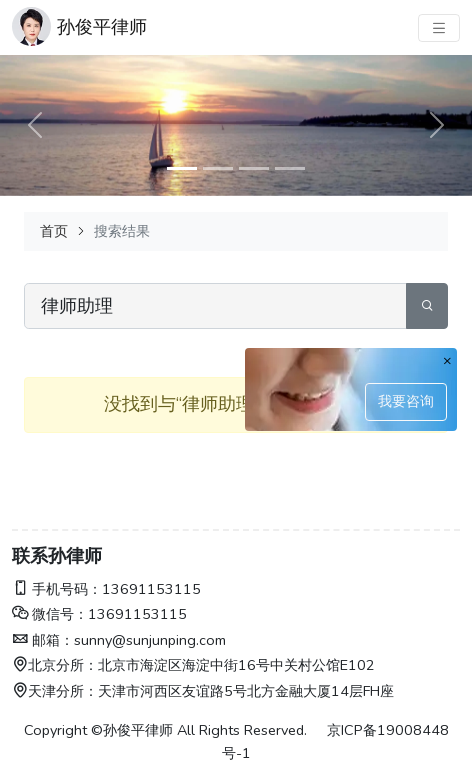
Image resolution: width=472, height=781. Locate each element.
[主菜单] (439, 28)
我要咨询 (406, 401)
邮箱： (43, 640)
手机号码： (57, 589)
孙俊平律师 (102, 27)
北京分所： (55, 665)
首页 (54, 231)
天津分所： (55, 691)
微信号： (50, 614)
